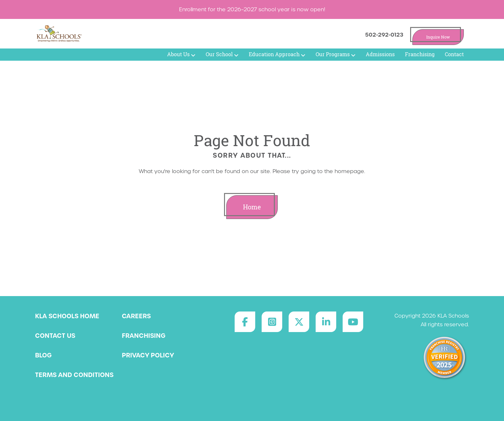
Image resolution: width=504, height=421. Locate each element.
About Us (181, 54)
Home (252, 207)
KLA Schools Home (67, 316)
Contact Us (55, 336)
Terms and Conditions (74, 375)
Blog (43, 355)
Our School (222, 54)
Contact (454, 54)
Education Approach (277, 54)
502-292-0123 (384, 35)
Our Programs (336, 54)
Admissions (380, 54)
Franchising (420, 54)
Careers (136, 316)
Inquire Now (438, 37)
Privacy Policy (148, 355)
